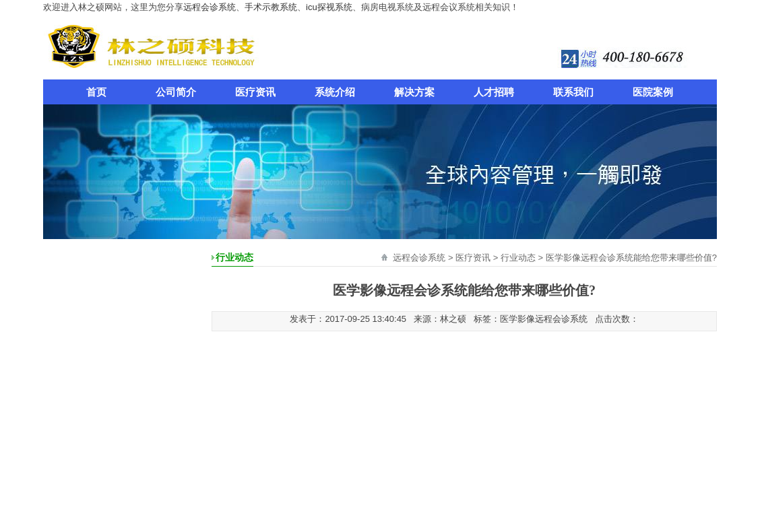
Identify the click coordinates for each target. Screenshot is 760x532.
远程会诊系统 (210, 7)
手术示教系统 (271, 7)
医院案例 (653, 92)
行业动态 (518, 258)
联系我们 (573, 92)
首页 (96, 92)
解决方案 (414, 92)
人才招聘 (494, 92)
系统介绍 (335, 92)
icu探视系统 (329, 7)
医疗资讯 (255, 92)
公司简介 (176, 92)
